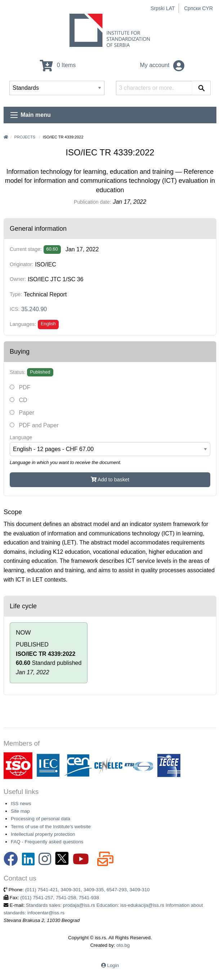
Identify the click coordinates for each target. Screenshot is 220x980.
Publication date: (93, 202)
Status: (18, 372)
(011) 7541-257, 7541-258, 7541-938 (60, 898)
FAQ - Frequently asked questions (47, 842)
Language (21, 437)
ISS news (21, 804)
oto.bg (123, 945)
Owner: (18, 279)
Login (113, 965)
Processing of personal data (41, 819)
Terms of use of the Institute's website (51, 827)
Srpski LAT (163, 8)
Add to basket (110, 480)
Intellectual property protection (43, 834)
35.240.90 (34, 309)
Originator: (21, 264)
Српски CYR (198, 8)
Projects (25, 137)
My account (162, 65)
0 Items (58, 65)
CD (19, 400)
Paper (22, 413)
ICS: (15, 309)
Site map (20, 811)
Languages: (23, 324)
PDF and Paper (34, 425)
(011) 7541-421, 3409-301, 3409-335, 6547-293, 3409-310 (87, 890)
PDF (20, 387)
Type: (16, 294)
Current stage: (26, 249)
